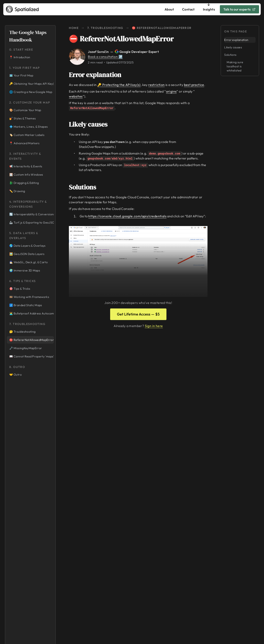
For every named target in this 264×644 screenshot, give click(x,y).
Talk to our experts (239, 9)
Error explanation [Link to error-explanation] (98, 75)
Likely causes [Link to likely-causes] (91, 124)
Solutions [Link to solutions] (85, 187)
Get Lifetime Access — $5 (138, 314)
